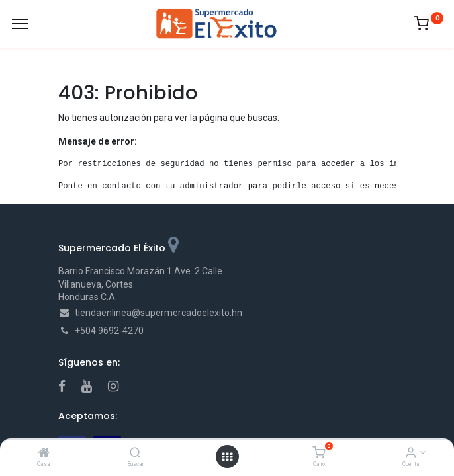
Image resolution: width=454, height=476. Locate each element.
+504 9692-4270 (109, 331)
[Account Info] (411, 454)
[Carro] (319, 454)
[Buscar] (135, 454)
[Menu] (20, 24)
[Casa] (44, 454)
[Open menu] (227, 457)
